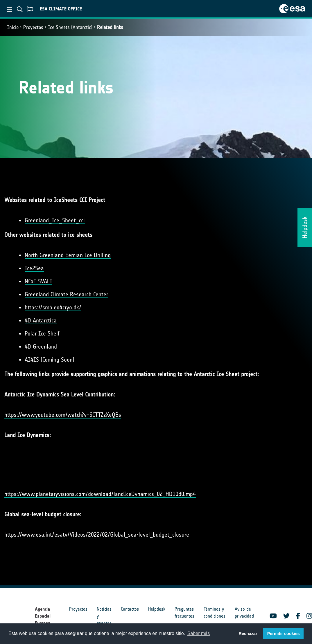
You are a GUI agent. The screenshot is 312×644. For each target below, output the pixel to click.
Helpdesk (157, 609)
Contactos (130, 609)
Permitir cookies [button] (284, 634)
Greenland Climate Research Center (66, 294)
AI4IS (32, 360)
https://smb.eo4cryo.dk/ (53, 307)
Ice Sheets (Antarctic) (70, 27)
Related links (110, 27)
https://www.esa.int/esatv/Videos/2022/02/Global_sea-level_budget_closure (97, 535)
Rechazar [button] (248, 634)
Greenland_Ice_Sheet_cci (55, 220)
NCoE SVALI (38, 281)
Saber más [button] (199, 633)
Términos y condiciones (215, 613)
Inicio (13, 27)
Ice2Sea (34, 268)
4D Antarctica (41, 320)
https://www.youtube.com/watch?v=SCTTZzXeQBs (63, 415)
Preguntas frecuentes (184, 613)
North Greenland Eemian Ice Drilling (68, 255)
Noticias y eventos (104, 616)
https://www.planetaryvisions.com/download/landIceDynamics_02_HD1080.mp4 (100, 494)
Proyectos (33, 27)
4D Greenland (41, 347)
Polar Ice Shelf (42, 333)
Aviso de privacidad (244, 613)
